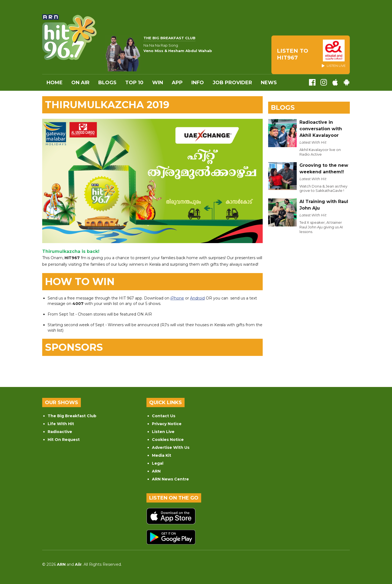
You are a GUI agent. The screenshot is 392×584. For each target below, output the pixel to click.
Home (55, 83)
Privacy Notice (167, 424)
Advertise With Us (171, 447)
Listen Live (163, 432)
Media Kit (162, 455)
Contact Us (164, 416)
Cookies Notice (168, 440)
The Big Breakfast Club (72, 416)
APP (177, 83)
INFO (198, 83)
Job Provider (232, 83)
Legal (158, 463)
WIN (158, 83)
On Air (80, 83)
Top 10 (134, 83)
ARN (156, 471)
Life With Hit (61, 424)
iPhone (177, 298)
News (269, 83)
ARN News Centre (170, 479)
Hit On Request (64, 440)
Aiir (78, 564)
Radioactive (60, 432)
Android (197, 298)
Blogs (107, 83)
